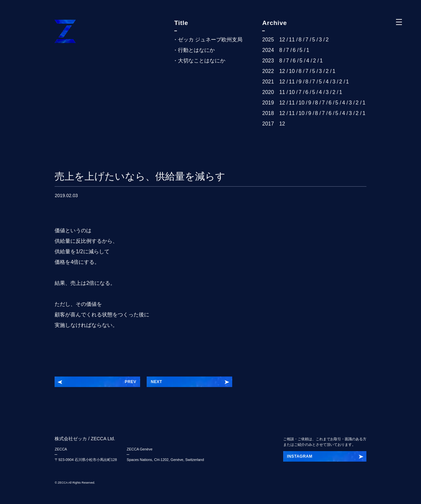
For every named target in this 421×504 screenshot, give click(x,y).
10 (292, 71)
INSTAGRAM (300, 456)
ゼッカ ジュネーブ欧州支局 (210, 40)
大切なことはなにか (202, 61)
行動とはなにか (196, 50)
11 (292, 40)
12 (282, 40)
